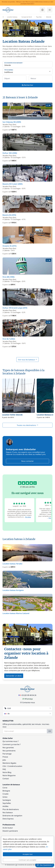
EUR (28, 708)
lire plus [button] (28, 517)
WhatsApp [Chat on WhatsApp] (28, 699)
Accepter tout (28, 854)
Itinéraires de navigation (12, 816)
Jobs (4, 760)
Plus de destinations (11, 809)
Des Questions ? (45, 865)
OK (50, 731)
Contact (6, 779)
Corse (5, 788)
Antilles (5, 806)
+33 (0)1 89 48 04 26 (27, 695)
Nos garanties (8, 748)
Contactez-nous (27, 702)
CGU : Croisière (9, 766)
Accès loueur (8, 828)
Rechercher (28, 85)
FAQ (4, 769)
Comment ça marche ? (12, 744)
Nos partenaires (9, 751)
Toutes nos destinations (27, 425)
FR (28, 714)
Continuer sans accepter (27, 860)
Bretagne (6, 791)
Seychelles (7, 803)
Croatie (5, 794)
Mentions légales (9, 763)
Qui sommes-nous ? (11, 741)
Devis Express (8, 819)
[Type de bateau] (27, 71)
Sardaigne (7, 800)
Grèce (5, 797)
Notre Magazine (9, 775)
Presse (5, 757)
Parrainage (7, 754)
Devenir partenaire (10, 831)
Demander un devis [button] (14, 676)
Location (19, 766)
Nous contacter (27, 461)
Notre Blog (7, 772)
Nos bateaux (8, 812)
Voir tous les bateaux (27, 360)
